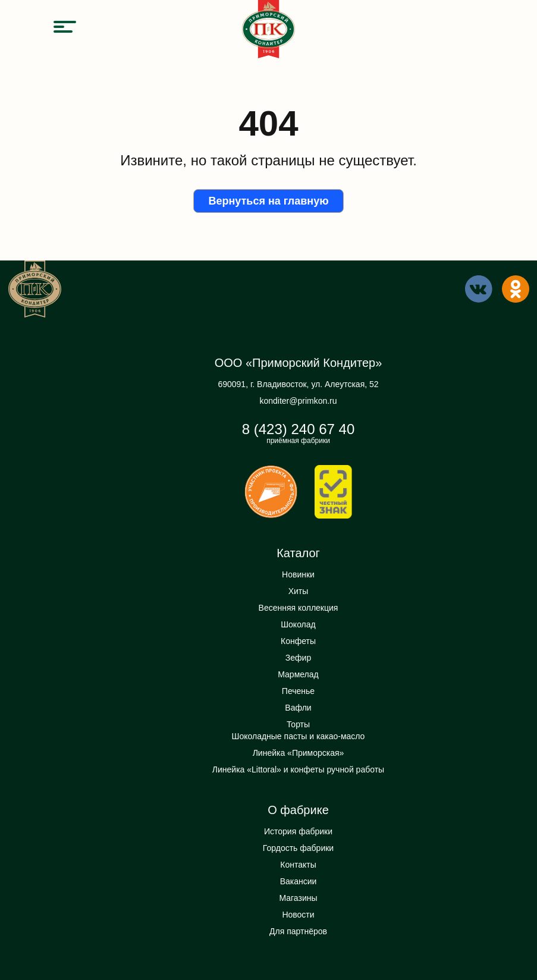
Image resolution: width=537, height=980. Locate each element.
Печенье (298, 691)
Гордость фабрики (298, 848)
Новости (298, 915)
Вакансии (299, 881)
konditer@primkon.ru (298, 401)
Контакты (298, 865)
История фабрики (298, 831)
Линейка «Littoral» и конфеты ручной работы (298, 769)
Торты (298, 724)
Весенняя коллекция (299, 608)
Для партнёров (298, 931)
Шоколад (298, 624)
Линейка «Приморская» (299, 753)
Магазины (298, 898)
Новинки (298, 574)
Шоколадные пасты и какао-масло (299, 736)
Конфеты (298, 641)
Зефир (298, 658)
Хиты (299, 591)
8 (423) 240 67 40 (298, 429)
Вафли (298, 708)
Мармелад (298, 674)
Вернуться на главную (268, 201)
